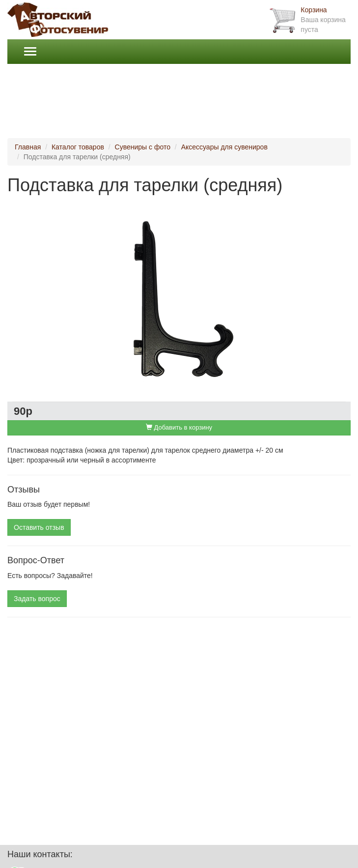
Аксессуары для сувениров (224, 147)
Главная (28, 147)
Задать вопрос (37, 599)
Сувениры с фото (143, 147)
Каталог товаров (78, 147)
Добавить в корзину (179, 427)
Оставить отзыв (39, 527)
